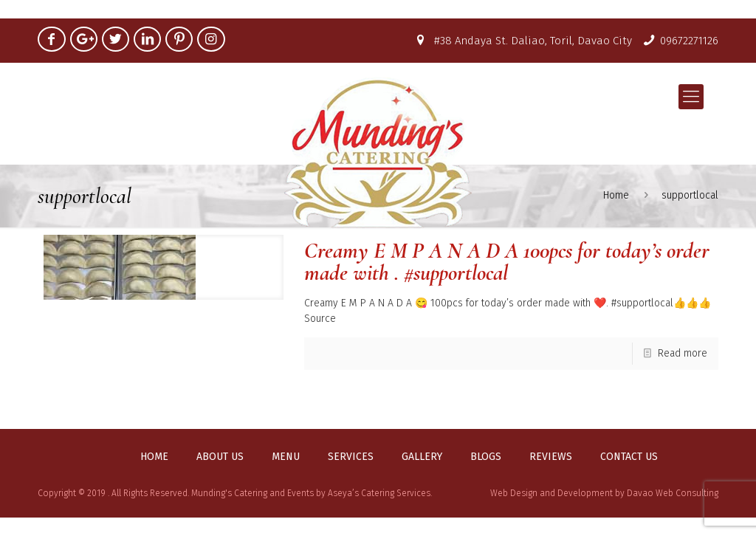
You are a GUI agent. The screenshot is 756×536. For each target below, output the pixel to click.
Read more (683, 353)
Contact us (629, 457)
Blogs (486, 457)
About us (220, 457)
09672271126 (689, 41)
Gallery (422, 457)
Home (154, 457)
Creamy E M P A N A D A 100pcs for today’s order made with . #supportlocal (507, 262)
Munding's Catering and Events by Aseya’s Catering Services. (312, 493)
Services (351, 457)
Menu (286, 457)
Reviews (551, 457)
